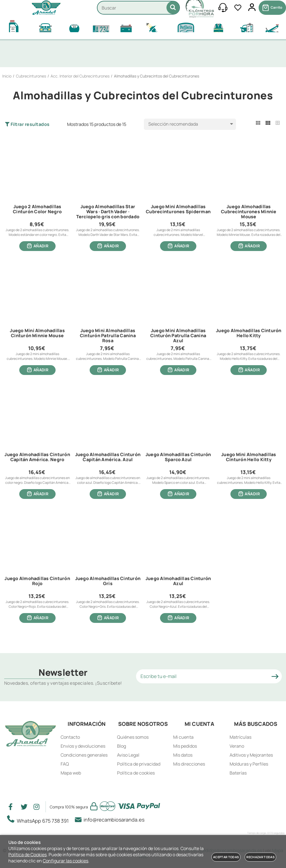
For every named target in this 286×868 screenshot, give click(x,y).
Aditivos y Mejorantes (251, 755)
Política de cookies (136, 773)
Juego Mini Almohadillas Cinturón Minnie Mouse (37, 334)
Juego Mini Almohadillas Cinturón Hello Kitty (249, 458)
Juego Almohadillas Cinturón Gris (108, 583)
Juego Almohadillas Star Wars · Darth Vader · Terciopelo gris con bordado (108, 212)
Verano (237, 746)
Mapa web (71, 773)
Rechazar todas (260, 857)
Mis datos (183, 755)
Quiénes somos (133, 737)
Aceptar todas (226, 857)
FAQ (65, 764)
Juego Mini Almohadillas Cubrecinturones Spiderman (178, 209)
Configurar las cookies (65, 861)
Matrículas (240, 737)
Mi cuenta (183, 737)
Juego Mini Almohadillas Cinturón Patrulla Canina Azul (178, 336)
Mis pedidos (185, 746)
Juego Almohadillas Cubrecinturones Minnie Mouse (249, 212)
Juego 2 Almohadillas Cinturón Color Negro (37, 209)
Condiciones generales (84, 755)
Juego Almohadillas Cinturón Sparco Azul (178, 458)
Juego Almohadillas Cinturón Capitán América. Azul (108, 458)
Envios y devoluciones (83, 746)
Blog (121, 746)
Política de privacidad (139, 764)
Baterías (238, 773)
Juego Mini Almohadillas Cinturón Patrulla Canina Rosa (108, 336)
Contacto (70, 737)
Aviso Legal (128, 755)
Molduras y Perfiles (249, 764)
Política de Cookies (28, 855)
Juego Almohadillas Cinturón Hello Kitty (249, 334)
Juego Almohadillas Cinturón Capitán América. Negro (37, 458)
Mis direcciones (189, 764)
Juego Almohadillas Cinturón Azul (178, 583)
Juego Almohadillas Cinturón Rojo (37, 583)
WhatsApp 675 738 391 (40, 820)
